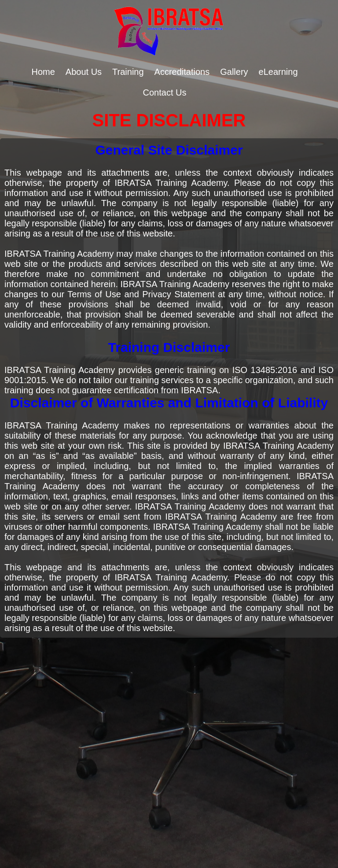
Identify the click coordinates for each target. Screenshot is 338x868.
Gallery (234, 72)
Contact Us (165, 92)
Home (43, 72)
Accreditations (182, 72)
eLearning (278, 72)
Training (128, 72)
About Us (84, 72)
